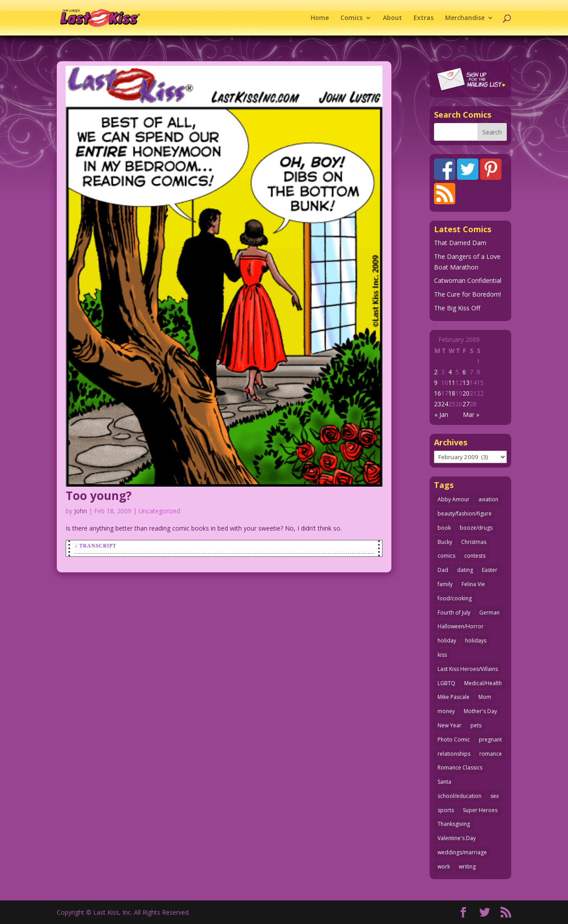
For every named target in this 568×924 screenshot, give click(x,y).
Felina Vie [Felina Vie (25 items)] (473, 584)
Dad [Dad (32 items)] (443, 570)
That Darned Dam (460, 243)
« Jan (441, 414)
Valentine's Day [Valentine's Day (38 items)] (457, 838)
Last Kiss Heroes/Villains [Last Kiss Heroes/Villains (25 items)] (468, 669)
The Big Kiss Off (457, 308)
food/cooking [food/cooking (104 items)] (455, 598)
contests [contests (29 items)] (475, 556)
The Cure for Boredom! (467, 294)
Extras (424, 18)
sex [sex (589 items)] (495, 796)
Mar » (471, 414)
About (392, 18)
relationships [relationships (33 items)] (454, 754)
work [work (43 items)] (444, 866)
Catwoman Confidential (468, 280)
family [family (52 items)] (445, 584)
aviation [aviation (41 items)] (488, 499)
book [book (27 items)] (444, 528)
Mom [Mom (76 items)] (485, 697)
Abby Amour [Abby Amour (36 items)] (454, 499)
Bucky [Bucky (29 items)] (445, 542)
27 (466, 404)
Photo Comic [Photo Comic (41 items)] (454, 740)
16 (438, 393)
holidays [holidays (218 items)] (476, 640)
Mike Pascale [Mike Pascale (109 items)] (454, 697)
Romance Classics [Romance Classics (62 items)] (460, 767)
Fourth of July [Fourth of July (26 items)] (454, 613)
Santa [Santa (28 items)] (444, 782)
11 (452, 383)
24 (445, 404)
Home (320, 18)
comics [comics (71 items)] (446, 556)
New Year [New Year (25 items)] (450, 725)
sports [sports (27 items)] (446, 810)
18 (452, 393)
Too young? (99, 496)
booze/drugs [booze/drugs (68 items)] (476, 528)
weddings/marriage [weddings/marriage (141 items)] (462, 852)
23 (438, 404)
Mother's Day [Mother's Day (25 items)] (480, 711)
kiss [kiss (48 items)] (442, 655)
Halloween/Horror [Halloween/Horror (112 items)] (461, 626)
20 (466, 393)
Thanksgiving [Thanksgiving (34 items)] (454, 824)
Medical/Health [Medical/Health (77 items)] (483, 683)
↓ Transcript (95, 546)
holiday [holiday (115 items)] (447, 640)
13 (466, 383)
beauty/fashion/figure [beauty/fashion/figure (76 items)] (465, 514)
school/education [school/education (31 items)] (460, 796)
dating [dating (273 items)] (465, 570)
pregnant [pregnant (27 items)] (490, 740)
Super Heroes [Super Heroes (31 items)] (480, 810)
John (81, 511)
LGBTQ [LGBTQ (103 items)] (446, 683)
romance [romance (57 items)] (491, 754)
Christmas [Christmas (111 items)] (474, 542)
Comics (351, 18)
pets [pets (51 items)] (476, 725)
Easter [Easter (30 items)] (490, 570)
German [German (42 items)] (489, 613)
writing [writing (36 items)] (467, 866)
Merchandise (465, 18)
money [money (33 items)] (446, 711)
